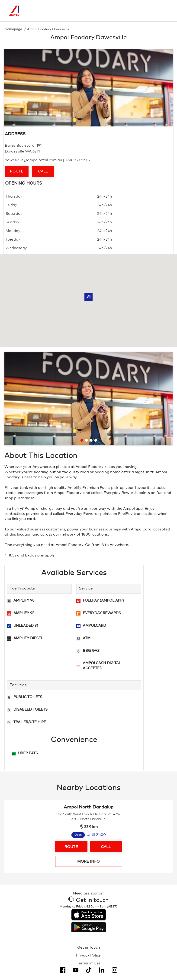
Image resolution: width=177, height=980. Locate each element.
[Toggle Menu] (164, 11)
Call (43, 171)
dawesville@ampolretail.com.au (33, 160)
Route (17, 171)
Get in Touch (89, 947)
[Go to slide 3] (91, 440)
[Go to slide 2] (87, 440)
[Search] (145, 11)
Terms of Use (89, 963)
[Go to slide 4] (96, 440)
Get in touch (88, 900)
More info (88, 861)
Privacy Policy (88, 955)
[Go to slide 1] (82, 440)
